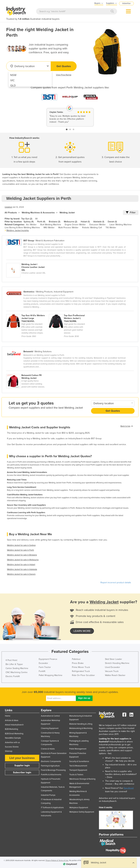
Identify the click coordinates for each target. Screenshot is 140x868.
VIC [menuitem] (12, 80)
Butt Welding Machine (51, 225)
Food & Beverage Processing (53, 770)
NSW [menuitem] (13, 75)
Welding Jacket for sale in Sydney (21, 545)
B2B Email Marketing (14, 734)
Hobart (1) (85, 222)
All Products (11, 213)
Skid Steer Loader (113, 659)
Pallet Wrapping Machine (51, 675)
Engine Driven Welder (75, 225)
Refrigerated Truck (81, 671)
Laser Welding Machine (121, 225)
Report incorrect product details (116, 583)
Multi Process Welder (68, 228)
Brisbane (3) (54, 222)
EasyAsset (129, 788)
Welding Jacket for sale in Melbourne (23, 560)
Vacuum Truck (112, 671)
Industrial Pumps (48, 795)
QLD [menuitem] (13, 85)
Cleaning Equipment (50, 728)
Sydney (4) (29, 222)
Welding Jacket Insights (18, 230)
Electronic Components (51, 761)
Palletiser (76, 659)
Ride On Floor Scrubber (83, 675)
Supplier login (22, 765)
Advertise (126, 3)
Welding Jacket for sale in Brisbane (22, 555)
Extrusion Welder (98, 225)
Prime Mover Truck (81, 667)
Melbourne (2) (70, 222)
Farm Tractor (45, 667)
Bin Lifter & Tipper (14, 664)
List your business (22, 758)
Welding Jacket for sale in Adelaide (22, 569)
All (36, 219)
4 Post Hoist (11, 660)
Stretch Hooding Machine (117, 663)
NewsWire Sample (13, 738)
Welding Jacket (67, 213)
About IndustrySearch (14, 725)
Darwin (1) (112, 222)
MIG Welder (49, 228)
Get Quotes (64, 66)
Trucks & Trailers (76, 775)
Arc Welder (31, 225)
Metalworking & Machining (81, 728)
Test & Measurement (78, 766)
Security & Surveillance (79, 761)
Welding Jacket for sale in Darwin (21, 574)
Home (8, 716)
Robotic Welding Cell (92, 228)
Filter (131, 213)
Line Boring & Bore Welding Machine (22, 228)
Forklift (42, 671)
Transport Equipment (78, 770)
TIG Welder (111, 228)
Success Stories (12, 747)
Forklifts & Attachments (51, 775)
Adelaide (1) (99, 222)
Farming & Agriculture (50, 766)
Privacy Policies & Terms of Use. (57, 860)
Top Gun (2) (27, 219)
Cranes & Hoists (48, 749)
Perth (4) (41, 222)
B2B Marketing (11, 729)
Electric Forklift (13, 676)
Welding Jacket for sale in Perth (20, 550)
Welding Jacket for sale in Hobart (21, 565)
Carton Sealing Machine (17, 668)
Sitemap (9, 751)
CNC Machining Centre (17, 672)
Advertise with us (12, 742)
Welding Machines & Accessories (38, 213)
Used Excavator (112, 667)
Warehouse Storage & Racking (82, 779)
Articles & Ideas (12, 720)
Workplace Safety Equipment (82, 812)
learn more (82, 631)
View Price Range (64, 75)
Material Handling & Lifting (81, 724)
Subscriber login (22, 772)
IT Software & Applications (52, 808)
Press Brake (78, 663)
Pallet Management (78, 749)
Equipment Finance (48, 659)
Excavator (43, 663)
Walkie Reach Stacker (115, 675)
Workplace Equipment (79, 808)
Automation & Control (50, 716)
